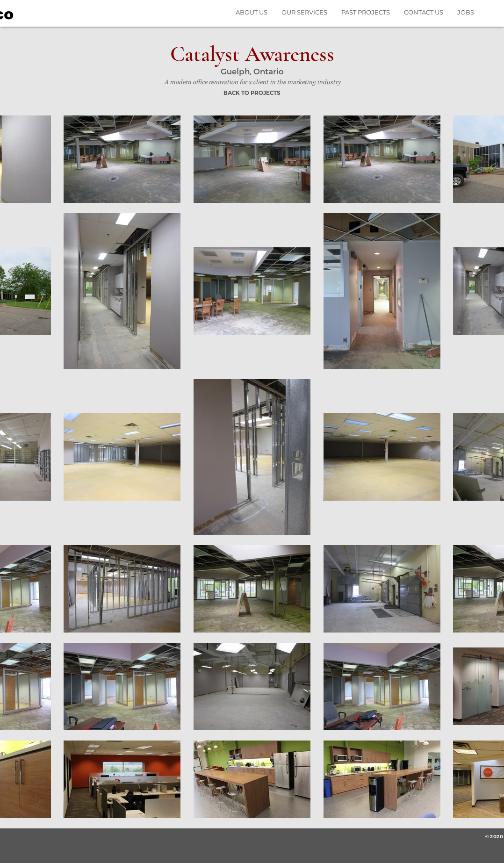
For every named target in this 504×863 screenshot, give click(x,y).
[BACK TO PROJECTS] (252, 93)
